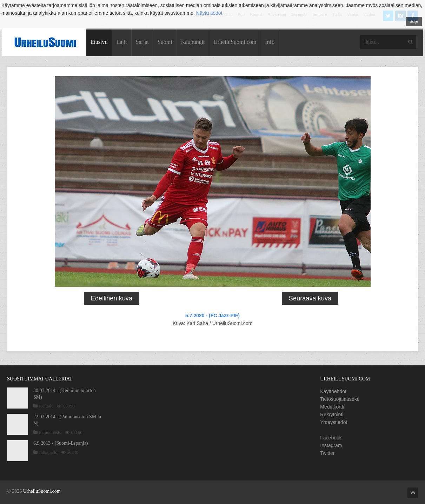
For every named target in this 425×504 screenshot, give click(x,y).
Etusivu (99, 42)
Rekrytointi (332, 415)
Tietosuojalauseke (340, 399)
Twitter (327, 453)
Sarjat (142, 42)
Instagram (331, 445)
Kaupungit (193, 42)
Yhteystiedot (334, 422)
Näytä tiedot (209, 13)
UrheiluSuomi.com (235, 42)
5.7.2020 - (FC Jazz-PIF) (212, 316)
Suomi (165, 42)
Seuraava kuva (310, 298)
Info (270, 42)
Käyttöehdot (333, 391)
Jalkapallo (48, 452)
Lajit (121, 42)
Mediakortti (332, 407)
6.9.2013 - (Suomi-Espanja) (61, 443)
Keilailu (46, 406)
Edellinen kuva (112, 298)
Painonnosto (50, 432)
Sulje (414, 21)
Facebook (331, 438)
